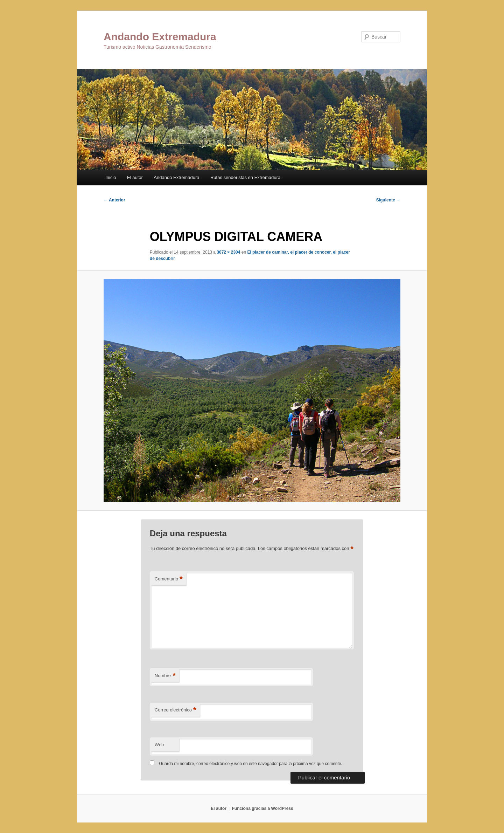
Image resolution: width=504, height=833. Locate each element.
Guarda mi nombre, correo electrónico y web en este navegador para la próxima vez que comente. (251, 764)
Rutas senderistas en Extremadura (245, 177)
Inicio (111, 177)
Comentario (169, 579)
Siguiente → (388, 200)
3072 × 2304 (228, 252)
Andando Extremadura (160, 37)
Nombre (165, 676)
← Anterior (114, 200)
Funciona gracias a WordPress (262, 808)
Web (159, 745)
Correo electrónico (176, 710)
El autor (135, 177)
